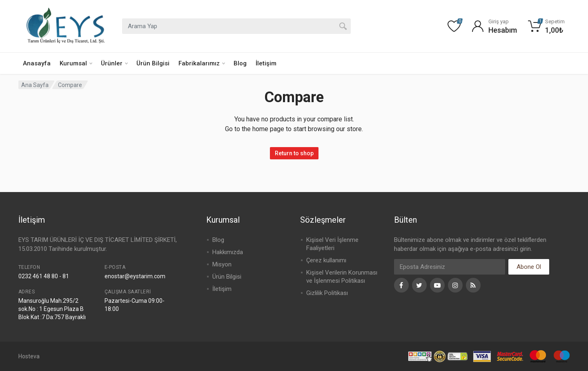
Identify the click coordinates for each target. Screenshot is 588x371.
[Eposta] (450, 267)
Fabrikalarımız (202, 63)
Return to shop (294, 153)
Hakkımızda (228, 252)
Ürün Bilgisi (153, 63)
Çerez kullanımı (326, 260)
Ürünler (114, 63)
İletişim (266, 63)
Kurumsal (76, 63)
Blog (240, 63)
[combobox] (236, 26)
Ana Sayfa (35, 85)
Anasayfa (37, 63)
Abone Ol (529, 267)
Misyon (222, 264)
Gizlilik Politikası (327, 293)
